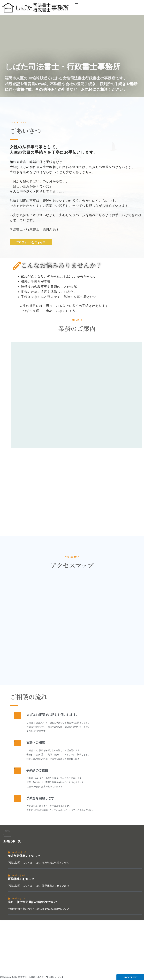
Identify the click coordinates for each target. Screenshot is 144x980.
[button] (108, 5)
